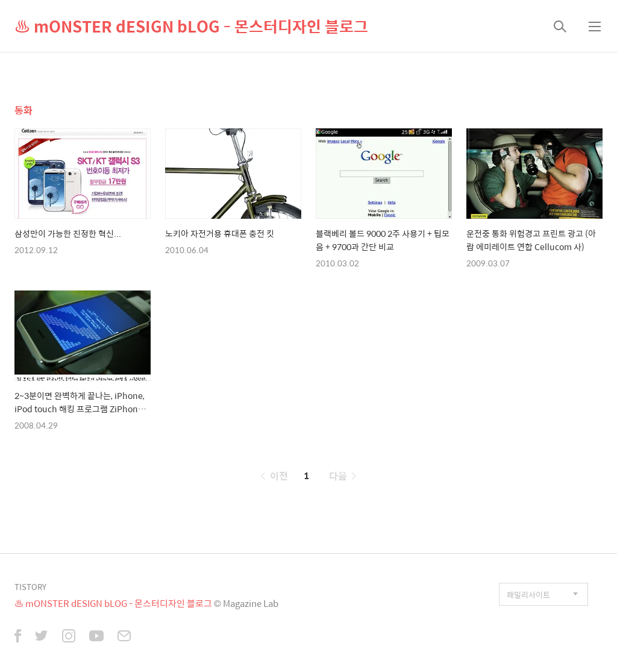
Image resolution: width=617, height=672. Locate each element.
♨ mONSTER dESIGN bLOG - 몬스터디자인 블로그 (191, 26)
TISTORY (30, 587)
